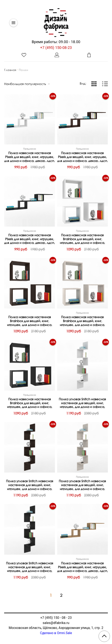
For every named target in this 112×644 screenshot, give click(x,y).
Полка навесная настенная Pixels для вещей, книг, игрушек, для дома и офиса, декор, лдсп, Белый (30, 157)
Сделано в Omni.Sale (56, 633)
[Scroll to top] (104, 636)
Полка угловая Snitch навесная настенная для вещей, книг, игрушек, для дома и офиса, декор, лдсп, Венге (30, 485)
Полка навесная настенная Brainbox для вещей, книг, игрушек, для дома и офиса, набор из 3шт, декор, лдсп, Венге (30, 321)
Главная (10, 70)
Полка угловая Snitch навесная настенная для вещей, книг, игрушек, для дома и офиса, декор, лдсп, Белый (82, 403)
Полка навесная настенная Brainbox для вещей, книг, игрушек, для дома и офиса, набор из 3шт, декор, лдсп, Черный (30, 403)
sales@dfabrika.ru (56, 623)
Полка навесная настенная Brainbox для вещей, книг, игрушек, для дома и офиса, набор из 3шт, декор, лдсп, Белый (82, 239)
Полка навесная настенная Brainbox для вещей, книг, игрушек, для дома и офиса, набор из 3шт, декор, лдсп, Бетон (82, 321)
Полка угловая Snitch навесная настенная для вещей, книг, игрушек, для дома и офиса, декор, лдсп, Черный (30, 567)
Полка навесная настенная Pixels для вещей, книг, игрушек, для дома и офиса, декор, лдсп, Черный (30, 239)
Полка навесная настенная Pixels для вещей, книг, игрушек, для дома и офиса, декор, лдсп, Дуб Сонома (82, 567)
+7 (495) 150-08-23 (56, 48)
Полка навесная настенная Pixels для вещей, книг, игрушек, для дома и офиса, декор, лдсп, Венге (82, 157)
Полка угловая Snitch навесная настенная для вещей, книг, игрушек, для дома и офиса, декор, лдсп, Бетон (82, 485)
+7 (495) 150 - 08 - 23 (56, 618)
